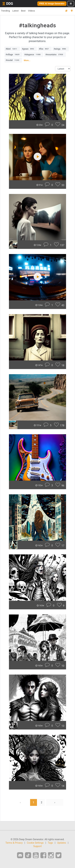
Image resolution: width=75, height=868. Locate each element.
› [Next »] (55, 802)
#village (13, 55)
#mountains (55, 55)
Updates (62, 843)
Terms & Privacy (14, 843)
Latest (15, 11)
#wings (61, 49)
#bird (12, 49)
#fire (45, 49)
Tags (50, 843)
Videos (31, 11)
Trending (5, 11)
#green (29, 49)
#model (13, 60)
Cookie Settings (35, 843)
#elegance (33, 55)
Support (37, 846)
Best (23, 11)
